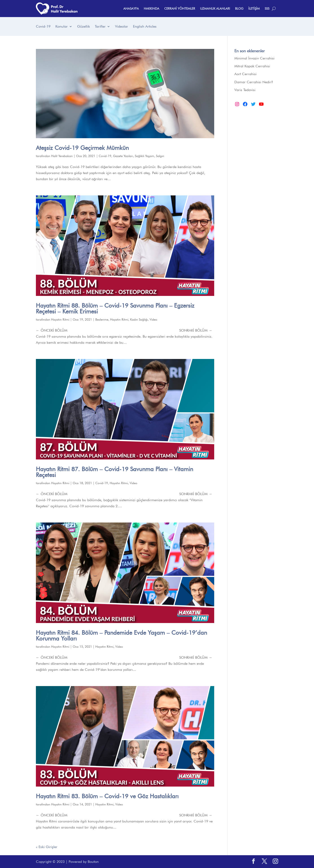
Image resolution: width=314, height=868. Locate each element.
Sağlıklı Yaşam (144, 156)
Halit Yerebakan (62, 156)
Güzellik (84, 27)
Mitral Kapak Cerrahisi (252, 66)
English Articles (145, 27)
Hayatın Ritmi (60, 319)
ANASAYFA (131, 9)
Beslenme (102, 319)
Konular (62, 27)
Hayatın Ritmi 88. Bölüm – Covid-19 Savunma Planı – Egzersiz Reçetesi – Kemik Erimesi (115, 308)
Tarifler (100, 27)
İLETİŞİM (254, 9)
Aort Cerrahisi (245, 74)
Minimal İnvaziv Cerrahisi (254, 58)
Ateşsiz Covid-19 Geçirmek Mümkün (82, 148)
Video (153, 319)
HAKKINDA (152, 9)
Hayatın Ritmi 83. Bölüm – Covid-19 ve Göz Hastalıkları (107, 796)
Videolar (122, 27)
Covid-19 (43, 27)
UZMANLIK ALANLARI (215, 9)
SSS (267, 9)
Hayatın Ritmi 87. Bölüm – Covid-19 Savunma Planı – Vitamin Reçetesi (114, 472)
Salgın (160, 156)
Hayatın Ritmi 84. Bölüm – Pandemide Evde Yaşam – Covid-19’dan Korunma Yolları (121, 635)
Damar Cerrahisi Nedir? (254, 82)
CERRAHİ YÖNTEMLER (180, 9)
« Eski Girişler (47, 847)
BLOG (239, 9)
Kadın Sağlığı (139, 319)
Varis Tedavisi (245, 90)
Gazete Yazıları (123, 156)
